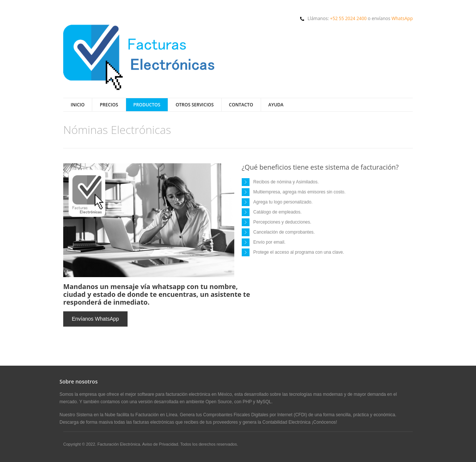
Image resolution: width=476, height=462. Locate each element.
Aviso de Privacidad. (160, 444)
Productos (147, 105)
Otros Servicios (194, 105)
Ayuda (276, 105)
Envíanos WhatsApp (95, 319)
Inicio (78, 105)
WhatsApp (402, 18)
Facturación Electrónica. (120, 444)
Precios (109, 105)
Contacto (241, 105)
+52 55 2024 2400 (348, 18)
